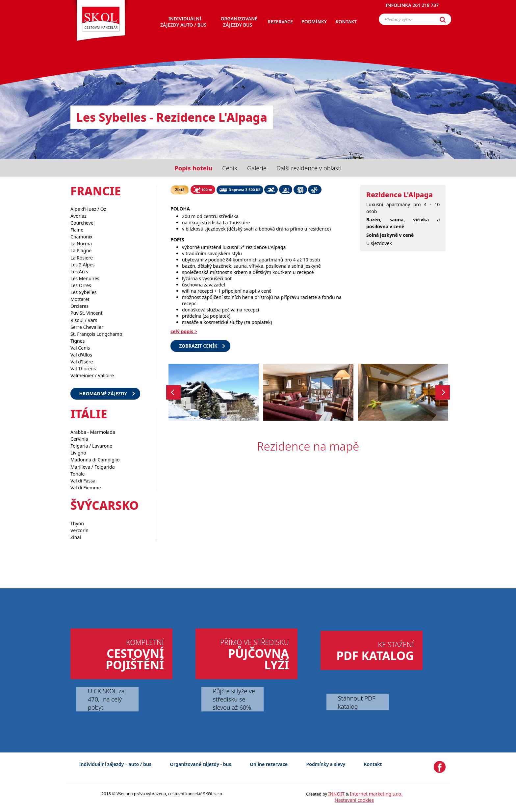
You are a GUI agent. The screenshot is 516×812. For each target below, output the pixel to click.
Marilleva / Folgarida (93, 467)
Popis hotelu (193, 168)
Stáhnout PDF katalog (357, 702)
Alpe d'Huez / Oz (88, 209)
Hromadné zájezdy (103, 394)
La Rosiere (82, 258)
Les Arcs (79, 271)
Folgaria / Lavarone (91, 446)
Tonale (78, 474)
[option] (214, 392)
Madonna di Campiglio (95, 460)
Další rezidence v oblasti (309, 168)
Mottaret (80, 299)
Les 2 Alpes (82, 265)
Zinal (76, 537)
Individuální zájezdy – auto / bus (115, 764)
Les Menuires (85, 278)
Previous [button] (173, 392)
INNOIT (336, 794)
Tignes (78, 341)
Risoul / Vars (84, 320)
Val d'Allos (81, 355)
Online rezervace (269, 764)
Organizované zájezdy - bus (200, 764)
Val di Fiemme (86, 488)
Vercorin (79, 530)
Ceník (230, 168)
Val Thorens (83, 369)
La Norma (81, 244)
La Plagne (81, 250)
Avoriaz (78, 216)
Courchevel (83, 223)
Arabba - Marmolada (93, 432)
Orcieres (79, 306)
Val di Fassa (83, 481)
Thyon (77, 523)
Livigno (78, 453)
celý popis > (184, 331)
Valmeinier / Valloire (92, 375)
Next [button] (443, 392)
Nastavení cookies (354, 800)
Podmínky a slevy (326, 764)
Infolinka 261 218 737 (412, 8)
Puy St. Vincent (87, 313)
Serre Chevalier (87, 327)
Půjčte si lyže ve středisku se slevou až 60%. (234, 699)
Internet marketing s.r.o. (376, 794)
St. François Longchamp (96, 334)
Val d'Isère (82, 362)
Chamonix (81, 237)
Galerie (257, 168)
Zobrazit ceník (198, 346)
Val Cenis (80, 348)
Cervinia (79, 439)
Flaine (77, 230)
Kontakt (373, 764)
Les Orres (81, 285)
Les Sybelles (83, 292)
